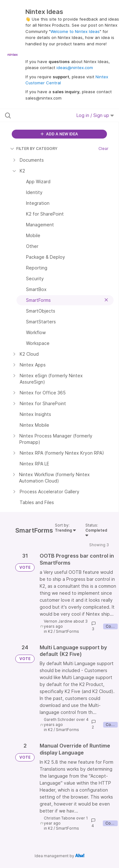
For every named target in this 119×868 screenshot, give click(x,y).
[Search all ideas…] (38, 115)
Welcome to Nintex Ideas (75, 31)
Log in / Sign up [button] (95, 115)
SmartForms (67, 631)
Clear (103, 149)
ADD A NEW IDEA (59, 134)
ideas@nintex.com (75, 68)
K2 (50, 631)
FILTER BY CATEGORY (34, 149)
